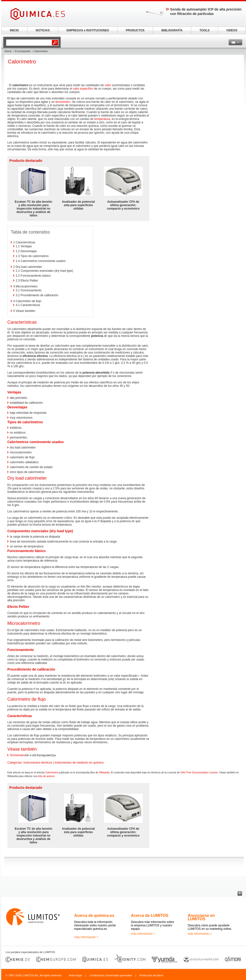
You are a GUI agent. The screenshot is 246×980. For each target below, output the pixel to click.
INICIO (14, 30)
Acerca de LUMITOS (150, 915)
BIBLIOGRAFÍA (172, 30)
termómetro (63, 102)
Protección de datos (151, 975)
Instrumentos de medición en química (79, 763)
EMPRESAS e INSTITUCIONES (88, 30)
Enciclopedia (23, 51)
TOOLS (205, 30)
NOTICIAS (43, 30)
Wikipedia (104, 773)
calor (108, 85)
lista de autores (46, 776)
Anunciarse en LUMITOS (201, 917)
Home (8, 51)
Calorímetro (52, 773)
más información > (86, 937)
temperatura (102, 119)
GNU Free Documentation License (199, 773)
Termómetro (18, 755)
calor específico (83, 89)
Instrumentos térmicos (38, 763)
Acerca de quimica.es (94, 915)
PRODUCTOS (135, 30)
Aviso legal (75, 975)
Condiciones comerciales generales (111, 975)
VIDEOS (232, 30)
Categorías (15, 763)
